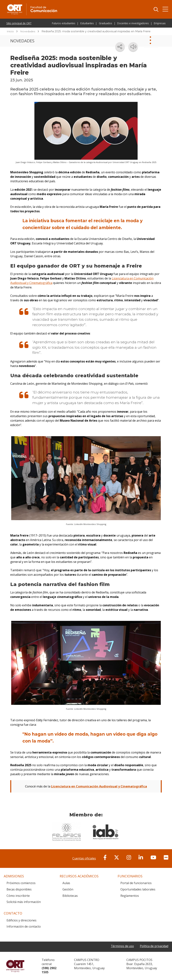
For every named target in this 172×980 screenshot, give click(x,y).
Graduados (106, 23)
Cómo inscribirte (18, 895)
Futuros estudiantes (64, 23)
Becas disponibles (19, 889)
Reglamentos (130, 895)
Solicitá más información (24, 902)
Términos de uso (121, 946)
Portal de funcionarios (136, 883)
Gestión (68, 889)
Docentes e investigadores (133, 23)
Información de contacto (24, 926)
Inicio (10, 31)
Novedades (28, 31)
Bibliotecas (70, 895)
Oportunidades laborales (138, 889)
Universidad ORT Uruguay (15, 966)
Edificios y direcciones (21, 920)
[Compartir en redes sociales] (120, 47)
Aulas (66, 883)
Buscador (156, 9)
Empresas (160, 23)
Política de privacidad (154, 946)
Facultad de (62, 4)
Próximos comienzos (21, 883)
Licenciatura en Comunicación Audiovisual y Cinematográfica (99, 786)
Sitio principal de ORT (19, 23)
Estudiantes (87, 23)
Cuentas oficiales (84, 858)
